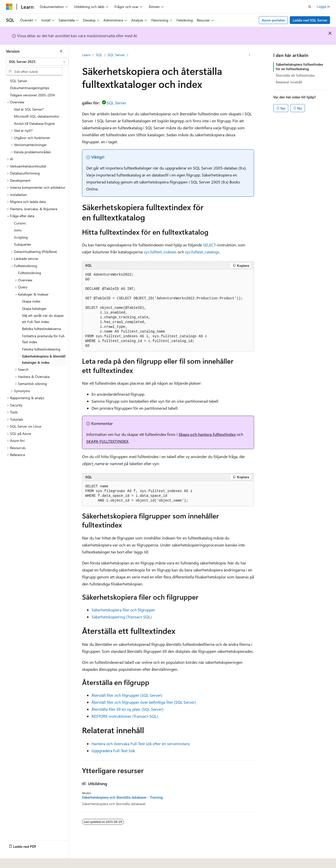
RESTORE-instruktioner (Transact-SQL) (125, 716)
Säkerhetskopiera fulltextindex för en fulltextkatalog (299, 67)
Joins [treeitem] (18, 230)
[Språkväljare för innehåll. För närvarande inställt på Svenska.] (17, 861)
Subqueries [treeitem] (22, 244)
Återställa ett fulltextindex (295, 75)
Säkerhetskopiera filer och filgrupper (123, 610)
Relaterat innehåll (289, 82)
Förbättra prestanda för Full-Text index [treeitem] (44, 339)
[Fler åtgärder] (250, 55)
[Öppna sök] (310, 7)
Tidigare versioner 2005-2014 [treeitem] (32, 95)
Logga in (323, 6)
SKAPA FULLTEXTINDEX (107, 441)
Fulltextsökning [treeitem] (29, 273)
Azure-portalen (273, 20)
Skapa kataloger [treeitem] (34, 308)
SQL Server (116, 55)
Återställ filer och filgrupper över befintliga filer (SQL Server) (144, 702)
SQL (99, 55)
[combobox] (37, 62)
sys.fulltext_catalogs (202, 252)
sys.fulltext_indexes (160, 252)
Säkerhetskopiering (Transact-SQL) (122, 617)
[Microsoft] (9, 7)
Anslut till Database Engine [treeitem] (34, 123)
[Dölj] (61, 51)
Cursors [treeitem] (20, 223)
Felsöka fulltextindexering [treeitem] (41, 349)
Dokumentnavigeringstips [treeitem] (30, 88)
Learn (86, 55)
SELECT (209, 245)
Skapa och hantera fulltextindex (207, 434)
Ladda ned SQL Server (310, 20)
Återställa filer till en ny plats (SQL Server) (127, 709)
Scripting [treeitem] (21, 237)
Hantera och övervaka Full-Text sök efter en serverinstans (141, 744)
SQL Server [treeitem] (19, 81)
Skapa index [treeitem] (31, 301)
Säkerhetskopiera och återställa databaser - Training (122, 797)
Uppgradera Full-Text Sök (113, 751)
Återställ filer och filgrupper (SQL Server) (127, 695)
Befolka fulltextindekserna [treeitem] (41, 329)
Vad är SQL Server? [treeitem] (29, 109)
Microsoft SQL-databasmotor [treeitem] (37, 116)
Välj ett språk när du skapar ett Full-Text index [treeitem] (43, 319)
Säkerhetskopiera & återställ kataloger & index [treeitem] (44, 359)
